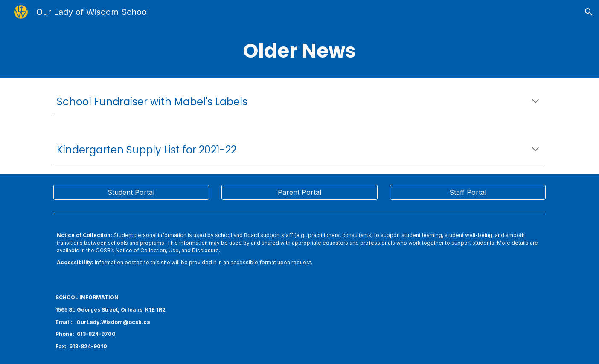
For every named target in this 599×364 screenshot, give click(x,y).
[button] (589, 12)
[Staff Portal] (468, 192)
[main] (299, 51)
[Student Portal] (131, 192)
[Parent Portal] (299, 192)
